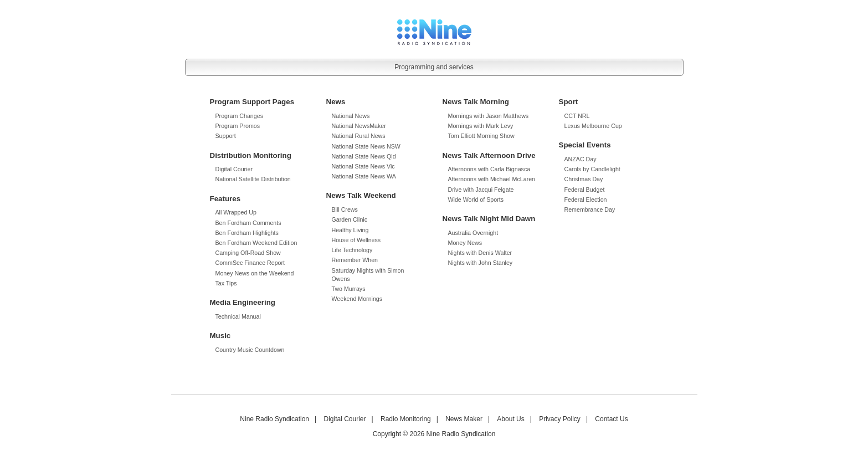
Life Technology (352, 250)
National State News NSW (366, 146)
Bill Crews (345, 209)
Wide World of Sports (476, 200)
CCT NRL (577, 116)
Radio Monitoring (406, 419)
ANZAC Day (581, 159)
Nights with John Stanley (481, 263)
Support (226, 136)
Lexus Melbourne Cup (593, 126)
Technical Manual (238, 316)
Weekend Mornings (357, 299)
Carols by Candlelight (592, 169)
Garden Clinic (350, 219)
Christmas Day (584, 179)
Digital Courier (234, 169)
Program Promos (238, 126)
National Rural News (359, 136)
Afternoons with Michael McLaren (492, 179)
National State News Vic (363, 166)
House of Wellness (356, 240)
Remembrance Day (590, 209)
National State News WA (364, 176)
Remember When (355, 260)
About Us (510, 419)
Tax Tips (226, 283)
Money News (465, 243)
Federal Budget (585, 190)
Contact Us (611, 419)
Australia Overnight (473, 233)
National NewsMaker (359, 126)
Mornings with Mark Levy (481, 126)
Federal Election (586, 200)
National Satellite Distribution (253, 179)
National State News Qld (364, 156)
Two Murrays (349, 289)
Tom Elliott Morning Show (481, 136)
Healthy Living (350, 230)
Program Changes (239, 116)
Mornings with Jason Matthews (489, 116)
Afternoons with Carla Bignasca (489, 169)
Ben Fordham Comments (248, 223)
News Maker (464, 419)
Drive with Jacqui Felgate (481, 190)
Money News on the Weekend (255, 273)
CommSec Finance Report (250, 263)
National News (351, 116)
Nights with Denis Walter (480, 253)
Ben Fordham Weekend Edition (256, 243)
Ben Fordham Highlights (247, 233)
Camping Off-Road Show (248, 253)
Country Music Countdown (250, 350)
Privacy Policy (560, 419)
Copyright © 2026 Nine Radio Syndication (434, 434)
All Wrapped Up (236, 212)
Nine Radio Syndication (274, 419)
